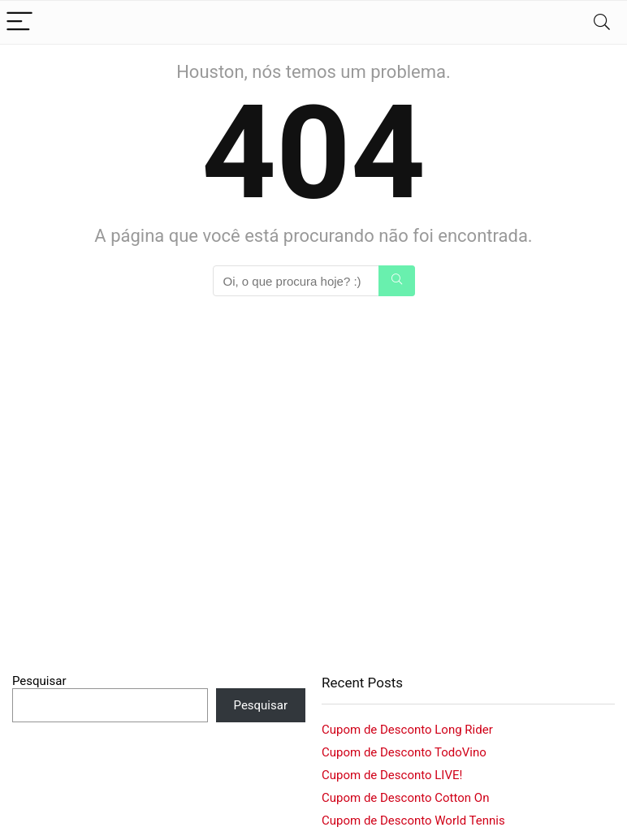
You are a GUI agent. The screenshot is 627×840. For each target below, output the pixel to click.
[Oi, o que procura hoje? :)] (397, 281)
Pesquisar (39, 681)
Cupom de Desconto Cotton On (405, 798)
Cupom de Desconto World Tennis (413, 821)
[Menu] (19, 22)
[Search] (602, 22)
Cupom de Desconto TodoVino (404, 752)
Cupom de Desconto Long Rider (407, 730)
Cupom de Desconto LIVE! (392, 775)
